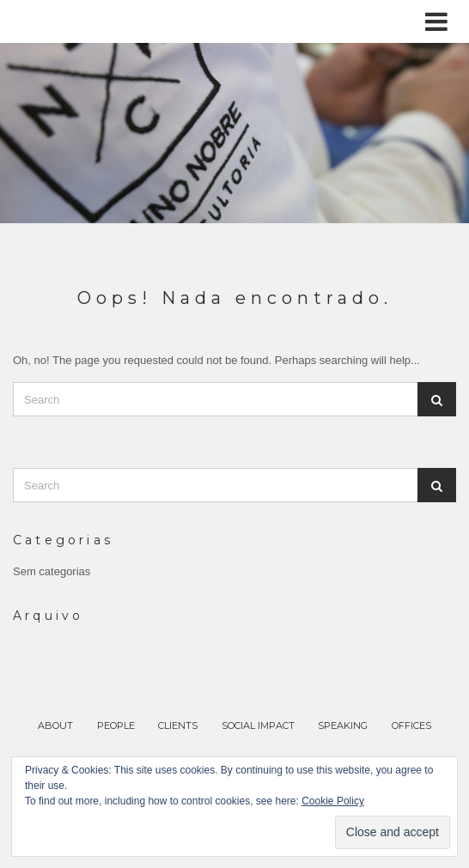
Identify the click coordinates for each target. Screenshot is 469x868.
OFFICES (411, 725)
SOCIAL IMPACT (258, 725)
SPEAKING (343, 725)
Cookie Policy (333, 801)
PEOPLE (116, 725)
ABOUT (55, 725)
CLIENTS (178, 725)
